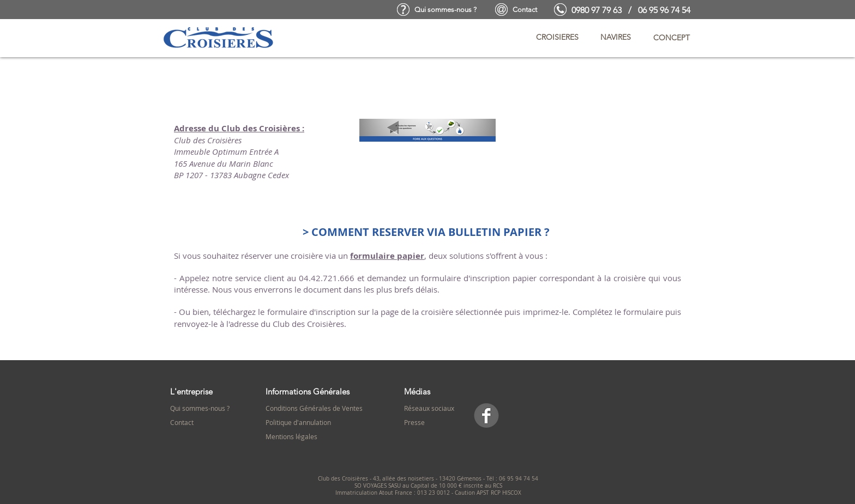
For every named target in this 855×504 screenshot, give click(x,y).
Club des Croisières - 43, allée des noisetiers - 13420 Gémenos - (402, 479)
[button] (557, 38)
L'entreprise (191, 391)
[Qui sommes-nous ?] (445, 10)
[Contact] (525, 10)
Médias (417, 391)
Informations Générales (308, 391)
